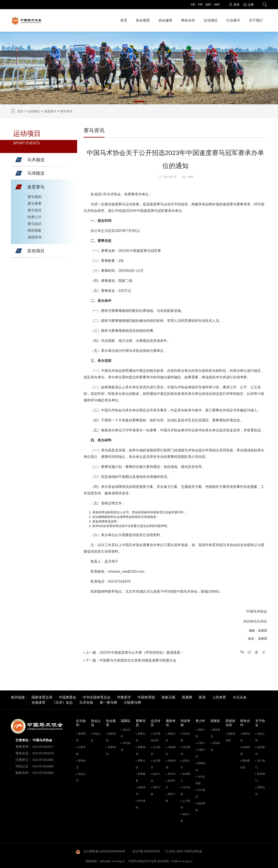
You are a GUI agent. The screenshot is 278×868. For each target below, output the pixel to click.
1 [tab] (139, 100)
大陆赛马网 (132, 701)
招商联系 (245, 749)
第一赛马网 (108, 701)
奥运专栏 (126, 732)
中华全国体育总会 (97, 696)
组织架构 (260, 749)
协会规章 (143, 19)
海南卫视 (168, 696)
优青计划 (200, 732)
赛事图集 (141, 776)
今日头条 (240, 696)
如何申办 (171, 783)
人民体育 (219, 696)
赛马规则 (35, 195)
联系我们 (260, 776)
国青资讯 (215, 732)
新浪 (202, 696)
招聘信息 (260, 790)
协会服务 (165, 19)
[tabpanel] (139, 67)
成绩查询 (35, 236)
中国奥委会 (68, 696)
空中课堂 (200, 792)
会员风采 (156, 749)
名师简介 (185, 776)
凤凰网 (187, 696)
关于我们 (256, 19)
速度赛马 (50, 110)
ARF (217, 5)
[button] (19, 159)
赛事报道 (141, 749)
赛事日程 (141, 736)
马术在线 (86, 701)
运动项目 (211, 19)
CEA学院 (185, 790)
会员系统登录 (156, 736)
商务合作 (188, 19)
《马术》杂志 (62, 701)
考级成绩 (171, 763)
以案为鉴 (81, 749)
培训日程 (185, 736)
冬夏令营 (200, 752)
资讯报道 (126, 745)
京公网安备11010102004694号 (104, 850)
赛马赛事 (35, 202)
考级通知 (171, 749)
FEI (193, 5)
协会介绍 (260, 736)
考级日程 (171, 736)
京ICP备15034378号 (146, 850)
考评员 (172, 773)
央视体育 (38, 701)
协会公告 (96, 736)
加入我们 (260, 763)
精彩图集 (35, 229)
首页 (124, 19)
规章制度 (81, 736)
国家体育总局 (42, 696)
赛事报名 (200, 766)
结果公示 (35, 216)
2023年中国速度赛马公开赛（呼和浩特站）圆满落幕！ (142, 651)
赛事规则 (111, 749)
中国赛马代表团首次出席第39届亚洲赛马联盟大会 (138, 659)
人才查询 (185, 803)
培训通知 (185, 749)
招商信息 (245, 736)
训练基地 (215, 745)
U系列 (201, 742)
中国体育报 (146, 696)
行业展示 (233, 19)
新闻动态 (81, 763)
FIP (200, 5)
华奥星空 (124, 696)
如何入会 (156, 776)
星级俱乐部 (230, 736)
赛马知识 (35, 222)
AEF (208, 5)
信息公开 (81, 776)
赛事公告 (141, 763)
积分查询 (141, 803)
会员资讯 (156, 763)
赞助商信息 (245, 763)
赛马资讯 (66, 110)
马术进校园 (200, 779)
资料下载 (156, 790)
